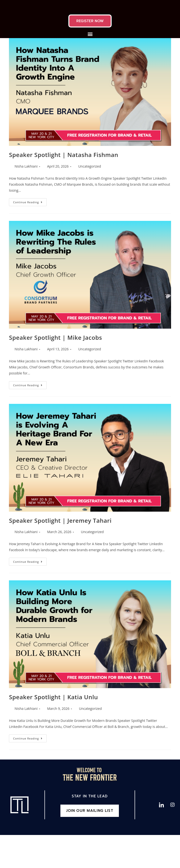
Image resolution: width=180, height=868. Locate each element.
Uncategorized (90, 199)
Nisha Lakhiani (26, 199)
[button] (90, 66)
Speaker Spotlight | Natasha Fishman (64, 187)
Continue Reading (30, 234)
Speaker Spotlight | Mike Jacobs (55, 370)
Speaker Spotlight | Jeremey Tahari (60, 553)
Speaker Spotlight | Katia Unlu (53, 729)
